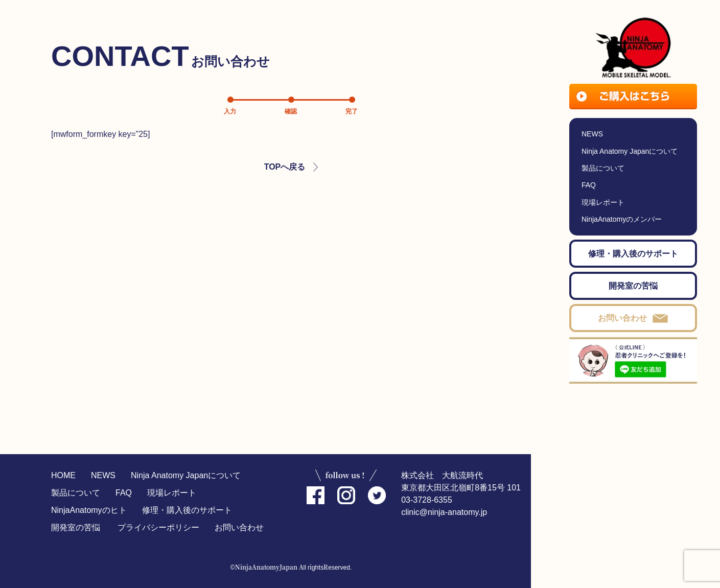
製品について (76, 493)
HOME (63, 475)
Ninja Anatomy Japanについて (186, 475)
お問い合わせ (239, 527)
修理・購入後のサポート (187, 510)
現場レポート (172, 493)
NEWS (103, 475)
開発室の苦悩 (76, 527)
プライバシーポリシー (158, 527)
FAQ (124, 493)
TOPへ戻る (285, 167)
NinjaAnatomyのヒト (89, 510)
